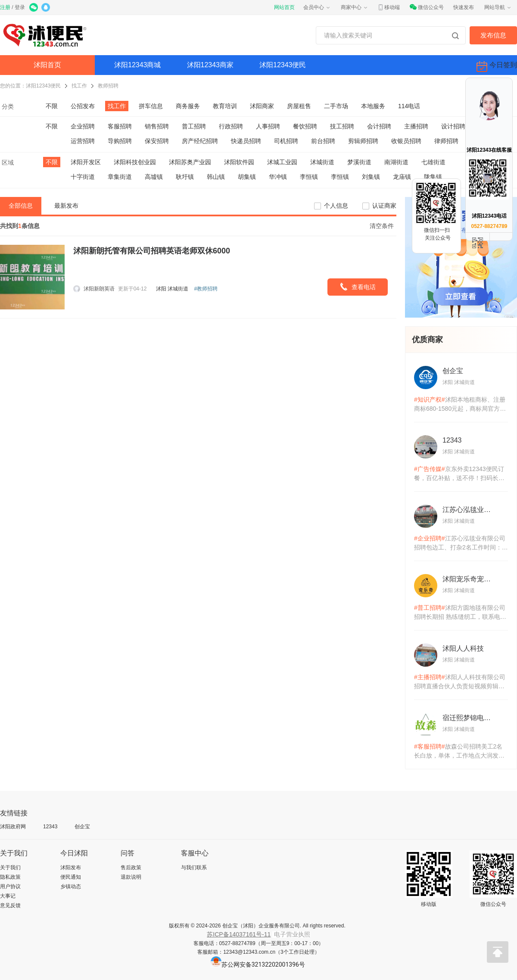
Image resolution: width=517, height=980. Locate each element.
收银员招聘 (406, 141)
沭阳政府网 (13, 827)
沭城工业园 (282, 162)
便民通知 (71, 877)
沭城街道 (322, 162)
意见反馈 (10, 905)
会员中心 (317, 7)
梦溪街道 (359, 162)
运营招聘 (83, 141)
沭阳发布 (71, 868)
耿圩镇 (185, 177)
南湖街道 (396, 162)
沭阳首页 (47, 65)
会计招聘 (379, 126)
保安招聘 (157, 141)
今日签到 (497, 67)
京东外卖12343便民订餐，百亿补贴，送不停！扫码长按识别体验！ (459, 474)
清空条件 (382, 226)
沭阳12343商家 (210, 65)
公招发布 (83, 106)
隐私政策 (10, 877)
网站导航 (498, 7)
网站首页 (284, 7)
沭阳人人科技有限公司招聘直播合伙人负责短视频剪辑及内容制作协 (460, 682)
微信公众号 (427, 7)
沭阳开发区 (86, 162)
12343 (452, 440)
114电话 (409, 106)
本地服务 (373, 106)
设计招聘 (453, 126)
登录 (20, 7)
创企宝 (453, 371)
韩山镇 (216, 177)
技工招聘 (342, 126)
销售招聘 (157, 126)
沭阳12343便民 (283, 65)
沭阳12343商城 (138, 65)
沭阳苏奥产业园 (190, 162)
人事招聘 (268, 126)
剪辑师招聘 (363, 141)
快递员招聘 (246, 141)
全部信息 (21, 206)
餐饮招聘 (305, 126)
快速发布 (464, 7)
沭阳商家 (262, 106)
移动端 (389, 7)
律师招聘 (446, 141)
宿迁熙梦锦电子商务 (470, 718)
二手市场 (336, 106)
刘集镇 (371, 177)
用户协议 (10, 886)
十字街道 (83, 177)
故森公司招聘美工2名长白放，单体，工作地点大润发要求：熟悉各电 (459, 752)
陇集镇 (433, 177)
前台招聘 (323, 141)
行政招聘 (231, 126)
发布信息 (493, 35)
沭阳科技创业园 (135, 162)
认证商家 (384, 206)
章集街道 (120, 177)
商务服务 (188, 106)
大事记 (8, 896)
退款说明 (131, 877)
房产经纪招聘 (200, 141)
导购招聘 (120, 141)
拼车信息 (151, 106)
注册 (5, 7)
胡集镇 (247, 177)
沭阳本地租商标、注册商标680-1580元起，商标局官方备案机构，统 (460, 405)
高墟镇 (154, 177)
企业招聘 (83, 126)
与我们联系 (194, 868)
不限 (52, 106)
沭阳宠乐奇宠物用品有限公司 (470, 579)
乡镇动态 (71, 886)
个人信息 (336, 206)
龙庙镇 (402, 177)
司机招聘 (286, 141)
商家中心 (355, 7)
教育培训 (225, 106)
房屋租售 (299, 106)
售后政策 (131, 868)
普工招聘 (194, 126)
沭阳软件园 (239, 162)
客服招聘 (120, 126)
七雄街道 (433, 162)
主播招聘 (416, 126)
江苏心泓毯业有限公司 (470, 510)
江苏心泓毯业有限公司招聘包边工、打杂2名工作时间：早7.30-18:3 (461, 543)
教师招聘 (108, 86)
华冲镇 (278, 177)
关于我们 (10, 868)
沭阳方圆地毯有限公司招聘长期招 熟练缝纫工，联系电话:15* (460, 613)
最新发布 (66, 206)
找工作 (79, 86)
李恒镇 (309, 177)
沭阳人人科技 (463, 648)
